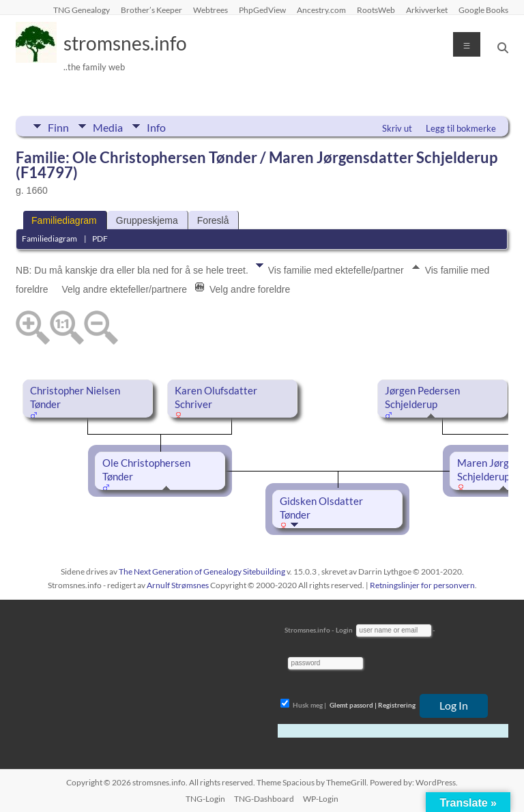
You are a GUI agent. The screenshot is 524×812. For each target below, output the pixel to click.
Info (156, 126)
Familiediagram (64, 220)
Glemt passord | (353, 705)
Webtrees (210, 10)
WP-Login (321, 799)
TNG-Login (205, 799)
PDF (100, 238)
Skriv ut (397, 128)
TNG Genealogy (82, 10)
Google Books (483, 10)
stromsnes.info (125, 43)
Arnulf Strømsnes (178, 585)
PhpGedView (262, 10)
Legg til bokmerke (461, 128)
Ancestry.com (321, 10)
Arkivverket (427, 10)
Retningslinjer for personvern (422, 585)
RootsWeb (376, 10)
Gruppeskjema (147, 220)
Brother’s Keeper (151, 10)
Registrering (397, 705)
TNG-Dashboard (264, 799)
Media (108, 126)
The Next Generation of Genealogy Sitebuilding (202, 571)
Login (344, 630)
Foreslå (213, 220)
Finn (58, 126)
